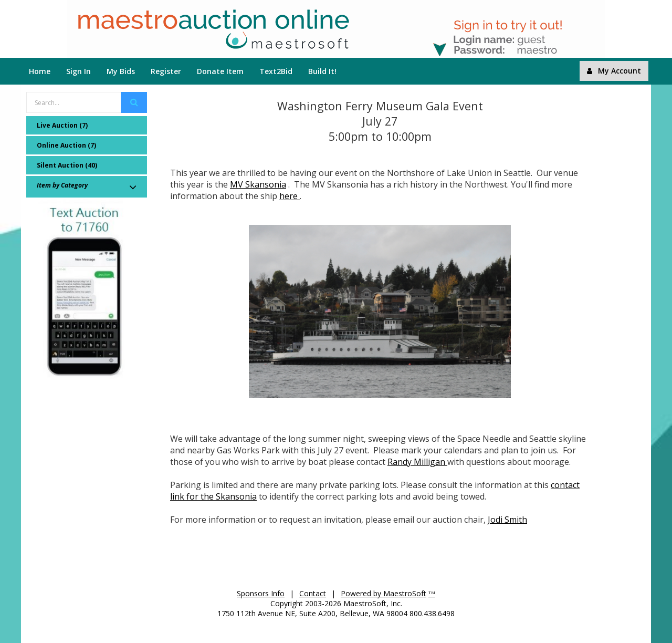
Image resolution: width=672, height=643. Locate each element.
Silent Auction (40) (67, 165)
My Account (614, 71)
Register (166, 71)
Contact (313, 593)
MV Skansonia (258, 184)
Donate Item (220, 71)
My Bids (121, 71)
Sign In (78, 71)
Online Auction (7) (66, 145)
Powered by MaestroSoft (384, 593)
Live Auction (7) (62, 125)
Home (40, 71)
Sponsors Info (261, 593)
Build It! (322, 71)
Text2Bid (276, 71)
